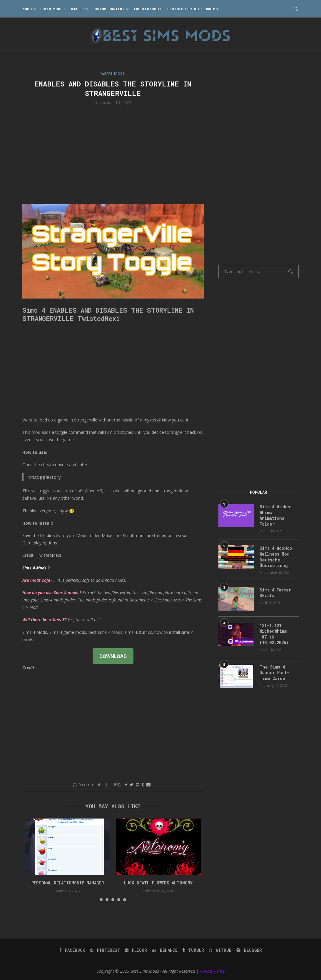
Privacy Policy (212, 971)
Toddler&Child (148, 9)
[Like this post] (119, 785)
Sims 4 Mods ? (36, 568)
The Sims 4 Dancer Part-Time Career (274, 673)
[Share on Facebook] (126, 785)
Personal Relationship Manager (68, 883)
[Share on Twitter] (132, 785)
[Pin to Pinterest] (138, 785)
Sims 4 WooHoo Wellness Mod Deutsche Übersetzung (276, 557)
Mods (27, 9)
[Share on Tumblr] (143, 785)
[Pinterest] (105, 950)
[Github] (220, 950)
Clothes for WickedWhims (193, 9)
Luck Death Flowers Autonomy (158, 883)
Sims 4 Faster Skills (275, 593)
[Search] (296, 9)
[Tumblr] (193, 950)
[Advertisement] (113, 154)
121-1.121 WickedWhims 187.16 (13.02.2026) (274, 634)
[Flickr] (136, 950)
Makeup (77, 9)
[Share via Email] (148, 785)
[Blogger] (249, 950)
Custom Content (108, 9)
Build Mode (51, 9)
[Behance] (165, 950)
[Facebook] (72, 950)
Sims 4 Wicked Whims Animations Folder (276, 515)
